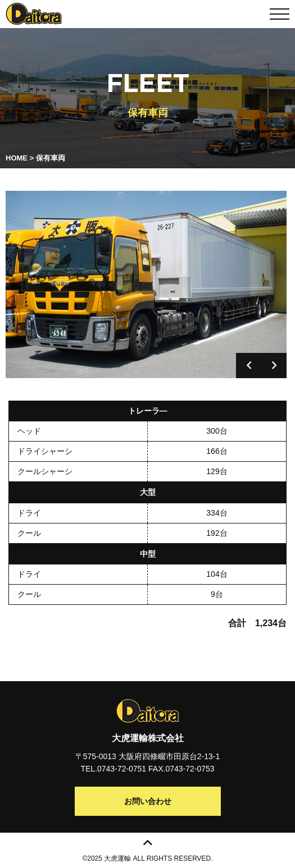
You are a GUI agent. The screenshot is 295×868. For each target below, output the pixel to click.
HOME (17, 158)
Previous (249, 366)
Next (274, 366)
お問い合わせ (148, 801)
